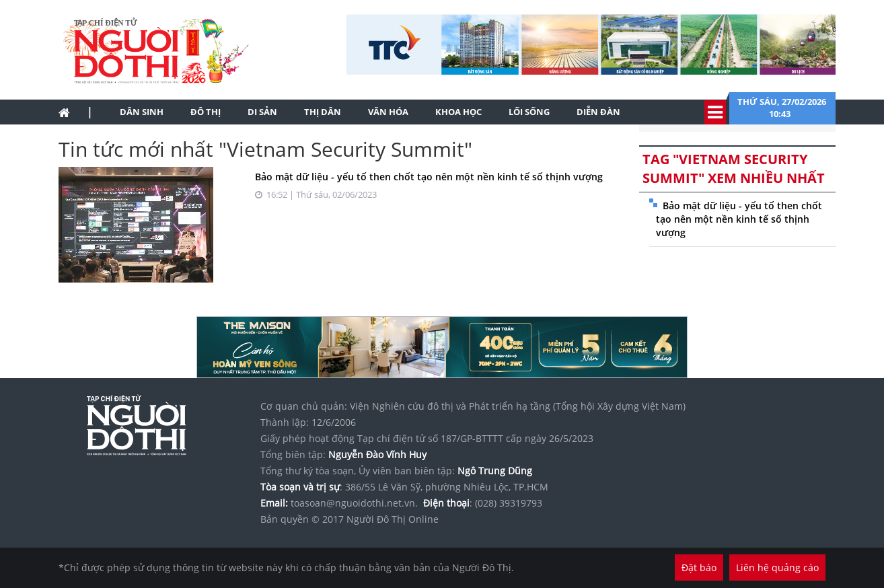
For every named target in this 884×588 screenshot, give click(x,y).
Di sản (262, 112)
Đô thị (206, 112)
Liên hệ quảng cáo (777, 567)
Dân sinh (142, 112)
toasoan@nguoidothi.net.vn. (354, 503)
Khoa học (458, 112)
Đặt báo (699, 567)
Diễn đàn (598, 112)
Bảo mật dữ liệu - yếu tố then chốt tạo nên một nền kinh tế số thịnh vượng (429, 177)
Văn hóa (388, 112)
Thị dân (323, 112)
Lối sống (529, 112)
